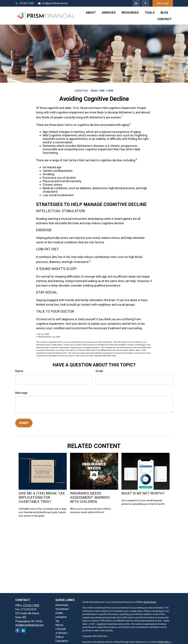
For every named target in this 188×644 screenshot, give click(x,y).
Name (19, 371)
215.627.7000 (24, 3)
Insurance (61, 617)
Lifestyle (61, 629)
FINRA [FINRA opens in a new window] (161, 642)
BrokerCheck (150, 602)
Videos (60, 637)
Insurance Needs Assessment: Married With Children (90, 497)
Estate (59, 613)
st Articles (61, 633)
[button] (91, 12)
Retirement (62, 605)
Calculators (62, 641)
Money (59, 625)
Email (99, 371)
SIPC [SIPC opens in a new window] (167, 642)
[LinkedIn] (136, 3)
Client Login (163, 3)
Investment (62, 609)
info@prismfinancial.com (53, 3)
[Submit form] (24, 423)
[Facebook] (145, 3)
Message (21, 393)
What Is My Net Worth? (143, 493)
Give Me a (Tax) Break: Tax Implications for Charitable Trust (42, 497)
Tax (57, 621)
